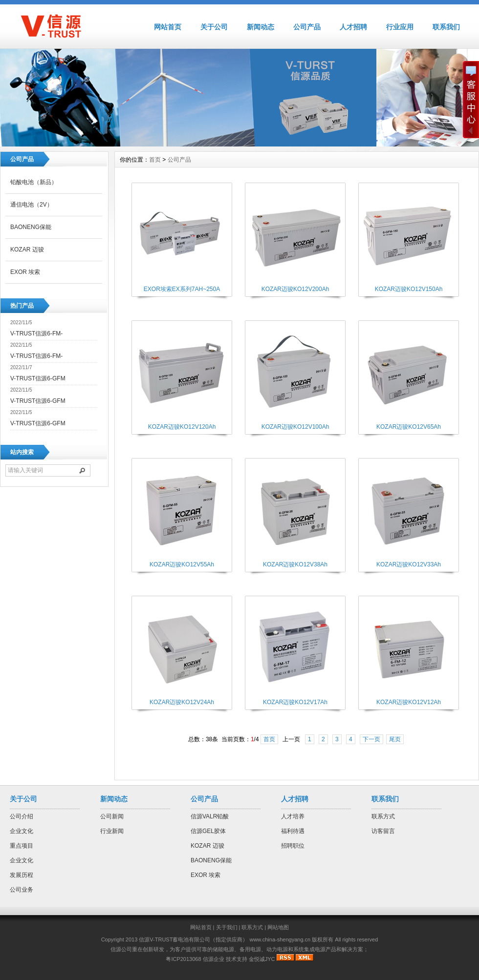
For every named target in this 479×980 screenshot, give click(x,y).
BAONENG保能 (31, 227)
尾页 (395, 739)
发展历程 (22, 875)
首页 (155, 160)
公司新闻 (112, 816)
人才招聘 (353, 27)
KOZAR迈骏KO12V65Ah (409, 427)
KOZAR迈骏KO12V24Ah (182, 702)
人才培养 (293, 816)
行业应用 (400, 27)
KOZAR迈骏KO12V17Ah (295, 702)
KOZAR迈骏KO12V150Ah (409, 289)
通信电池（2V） (32, 205)
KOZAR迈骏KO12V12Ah (409, 702)
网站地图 (278, 927)
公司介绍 (22, 816)
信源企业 (214, 959)
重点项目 (22, 846)
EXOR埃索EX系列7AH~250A (182, 289)
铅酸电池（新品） (34, 182)
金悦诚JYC (262, 959)
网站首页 (168, 27)
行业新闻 (112, 831)
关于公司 (214, 27)
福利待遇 (293, 831)
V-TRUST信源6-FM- (36, 334)
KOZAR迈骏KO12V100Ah (295, 427)
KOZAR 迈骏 (27, 250)
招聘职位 (293, 846)
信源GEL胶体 (208, 831)
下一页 (371, 739)
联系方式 (383, 816)
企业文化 (22, 831)
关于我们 (227, 927)
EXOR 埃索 (25, 272)
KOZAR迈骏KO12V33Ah (409, 564)
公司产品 (307, 27)
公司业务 (22, 890)
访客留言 (383, 831)
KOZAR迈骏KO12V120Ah (182, 427)
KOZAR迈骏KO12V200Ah (295, 289)
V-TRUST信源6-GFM (38, 378)
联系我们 (446, 27)
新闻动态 (261, 27)
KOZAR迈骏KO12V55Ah (182, 564)
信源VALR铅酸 (210, 816)
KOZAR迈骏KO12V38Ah (295, 564)
